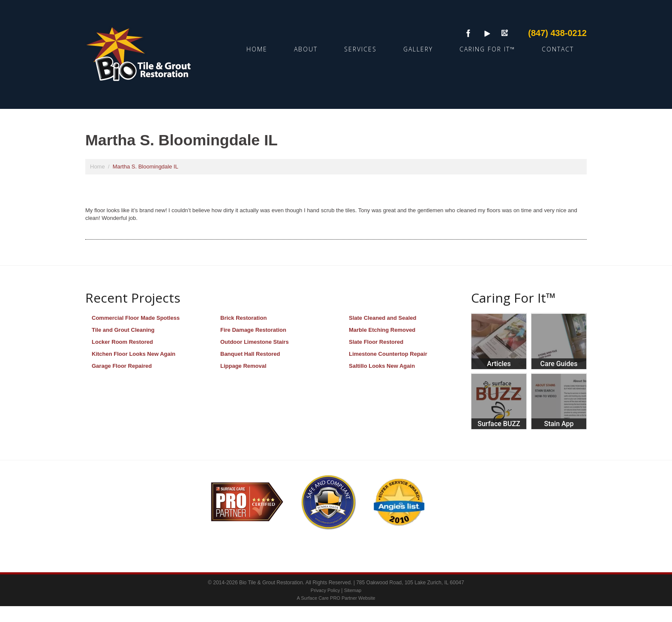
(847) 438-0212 (557, 33)
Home (257, 49)
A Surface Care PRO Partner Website (336, 598)
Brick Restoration (243, 318)
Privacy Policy (326, 590)
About (306, 49)
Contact (558, 49)
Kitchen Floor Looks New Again (133, 354)
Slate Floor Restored (376, 342)
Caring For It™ (487, 49)
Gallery (418, 49)
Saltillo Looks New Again (382, 366)
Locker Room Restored (122, 342)
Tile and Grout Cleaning (123, 330)
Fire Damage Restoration (253, 330)
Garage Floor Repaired (122, 366)
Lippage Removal (243, 366)
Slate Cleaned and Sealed (383, 318)
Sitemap (353, 590)
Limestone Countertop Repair (388, 354)
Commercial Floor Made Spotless (136, 318)
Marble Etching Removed (382, 330)
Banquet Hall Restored (250, 354)
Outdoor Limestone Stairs (255, 342)
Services (360, 49)
